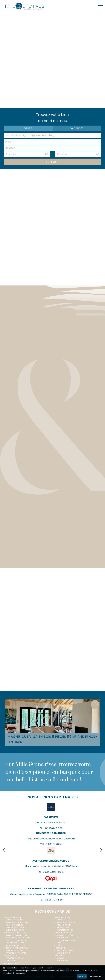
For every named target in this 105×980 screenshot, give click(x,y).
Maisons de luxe (13, 961)
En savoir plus (19, 973)
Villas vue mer (63, 928)
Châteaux (61, 945)
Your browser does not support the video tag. (53, 59)
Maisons (60, 958)
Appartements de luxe (15, 958)
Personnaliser (95, 976)
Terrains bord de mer (15, 925)
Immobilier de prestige (64, 933)
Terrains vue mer (64, 925)
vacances (77, 128)
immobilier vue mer (62, 917)
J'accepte (82, 976)
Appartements (63, 961)
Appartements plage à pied (17, 953)
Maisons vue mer (64, 920)
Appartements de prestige (67, 938)
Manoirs (60, 943)
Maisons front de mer (15, 930)
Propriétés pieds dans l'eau (17, 943)
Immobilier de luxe (11, 956)
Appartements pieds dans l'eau (18, 938)
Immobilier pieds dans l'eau (15, 933)
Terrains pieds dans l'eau (16, 940)
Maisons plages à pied (15, 951)
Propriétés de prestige (66, 940)
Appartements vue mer (66, 922)
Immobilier (59, 956)
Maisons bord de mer (15, 920)
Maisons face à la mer (15, 928)
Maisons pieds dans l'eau (16, 935)
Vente (28, 128)
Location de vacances (13, 963)
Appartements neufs (65, 951)
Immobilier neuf (61, 948)
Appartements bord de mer (17, 922)
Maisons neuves (64, 953)
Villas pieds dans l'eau (15, 945)
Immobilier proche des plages (16, 948)
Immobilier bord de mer (13, 917)
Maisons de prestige (65, 935)
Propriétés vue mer (65, 930)
